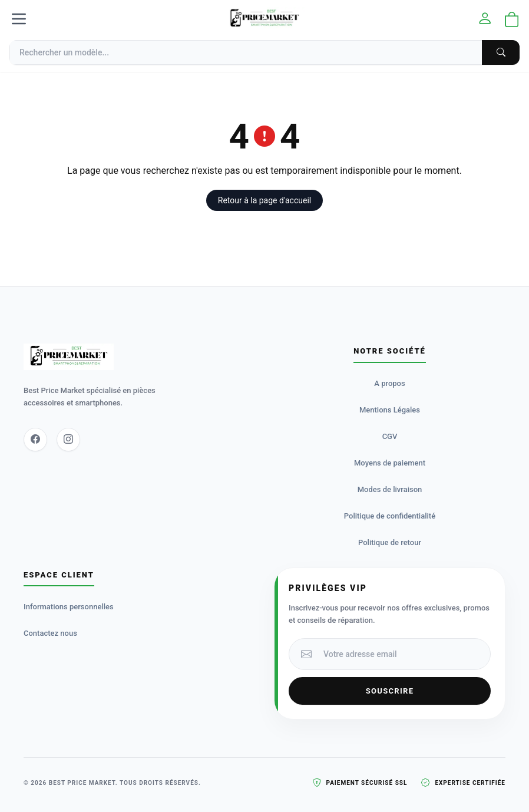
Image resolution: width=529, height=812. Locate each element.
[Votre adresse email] (403, 654)
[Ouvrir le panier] (512, 20)
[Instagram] (68, 440)
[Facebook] (35, 440)
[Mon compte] (485, 19)
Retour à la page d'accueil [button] (264, 200)
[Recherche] (264, 52)
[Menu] (19, 19)
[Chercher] (501, 52)
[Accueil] (264, 19)
